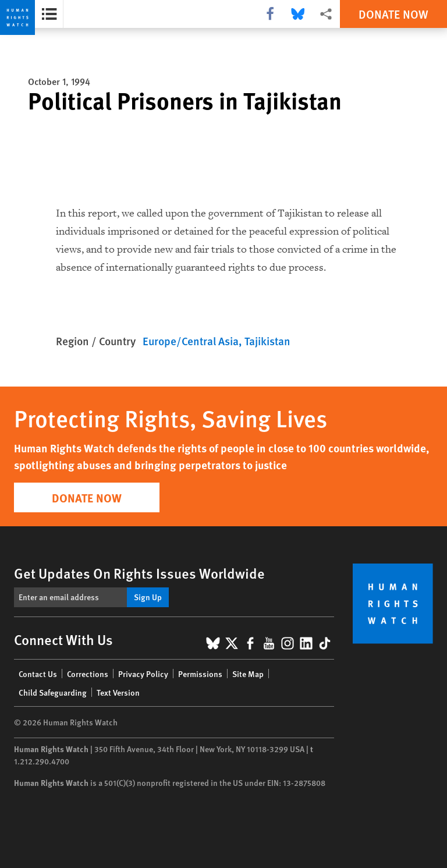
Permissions (200, 674)
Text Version (118, 692)
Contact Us (38, 674)
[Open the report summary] (49, 14)
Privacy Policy (143, 674)
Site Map (248, 674)
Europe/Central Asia (191, 341)
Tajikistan (267, 341)
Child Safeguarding (53, 692)
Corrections (88, 674)
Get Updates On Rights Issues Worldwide (139, 573)
